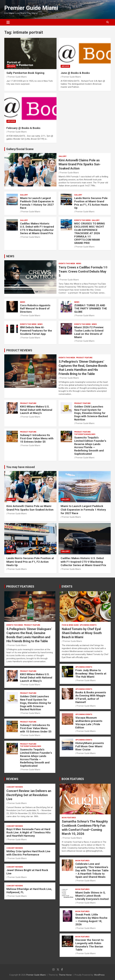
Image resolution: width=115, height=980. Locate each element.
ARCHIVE (11, 66)
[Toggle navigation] (8, 22)
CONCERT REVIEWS (15, 787)
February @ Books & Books (23, 128)
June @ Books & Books (75, 73)
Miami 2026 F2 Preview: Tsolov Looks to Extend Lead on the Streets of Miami (89, 332)
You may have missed (21, 467)
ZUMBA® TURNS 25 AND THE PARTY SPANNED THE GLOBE (91, 309)
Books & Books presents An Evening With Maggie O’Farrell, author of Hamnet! (91, 697)
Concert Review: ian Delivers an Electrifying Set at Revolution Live (29, 795)
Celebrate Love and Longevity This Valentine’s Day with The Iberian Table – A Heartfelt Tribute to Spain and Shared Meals (92, 870)
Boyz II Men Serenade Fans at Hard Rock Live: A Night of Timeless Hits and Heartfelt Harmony (28, 832)
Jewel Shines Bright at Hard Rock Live (27, 872)
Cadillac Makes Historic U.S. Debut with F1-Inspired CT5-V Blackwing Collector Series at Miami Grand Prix (37, 228)
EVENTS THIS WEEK (82, 220)
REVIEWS (12, 779)
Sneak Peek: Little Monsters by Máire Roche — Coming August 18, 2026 (91, 919)
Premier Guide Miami (31, 8)
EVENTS (67, 587)
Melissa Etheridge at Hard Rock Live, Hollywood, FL (29, 891)
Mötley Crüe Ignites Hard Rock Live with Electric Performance (28, 853)
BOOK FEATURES (73, 779)
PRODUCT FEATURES (20, 587)
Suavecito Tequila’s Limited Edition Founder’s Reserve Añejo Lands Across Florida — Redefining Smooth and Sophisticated (90, 446)
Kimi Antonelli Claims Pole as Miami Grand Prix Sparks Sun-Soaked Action (80, 164)
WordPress (99, 975)
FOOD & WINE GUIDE (70, 625)
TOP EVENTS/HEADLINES (85, 434)
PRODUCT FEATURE (84, 358)
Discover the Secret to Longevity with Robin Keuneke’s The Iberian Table (89, 945)
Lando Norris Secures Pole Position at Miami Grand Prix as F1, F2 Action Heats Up (91, 203)
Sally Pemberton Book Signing (25, 73)
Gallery (63, 156)
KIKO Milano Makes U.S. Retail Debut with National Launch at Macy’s (36, 410)
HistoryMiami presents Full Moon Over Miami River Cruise (90, 746)
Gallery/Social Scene (20, 149)
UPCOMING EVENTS (88, 625)
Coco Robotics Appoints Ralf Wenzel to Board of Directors (35, 309)
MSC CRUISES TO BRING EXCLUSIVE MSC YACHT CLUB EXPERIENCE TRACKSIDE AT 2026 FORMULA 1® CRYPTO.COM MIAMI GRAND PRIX (90, 233)
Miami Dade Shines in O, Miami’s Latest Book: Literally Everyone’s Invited (92, 896)
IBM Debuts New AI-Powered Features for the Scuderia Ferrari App (36, 331)
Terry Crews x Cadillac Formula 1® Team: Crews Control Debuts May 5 (83, 271)
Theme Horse (65, 975)
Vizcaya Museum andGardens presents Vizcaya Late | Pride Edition (89, 723)
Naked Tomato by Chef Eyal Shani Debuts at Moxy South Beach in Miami (82, 633)
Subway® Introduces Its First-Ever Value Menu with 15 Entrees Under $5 (37, 438)
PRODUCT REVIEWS (19, 350)
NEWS (10, 256)
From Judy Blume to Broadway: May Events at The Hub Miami (91, 674)
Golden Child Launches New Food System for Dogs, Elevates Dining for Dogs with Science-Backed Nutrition (91, 413)
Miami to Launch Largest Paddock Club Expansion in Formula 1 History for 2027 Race (37, 203)
